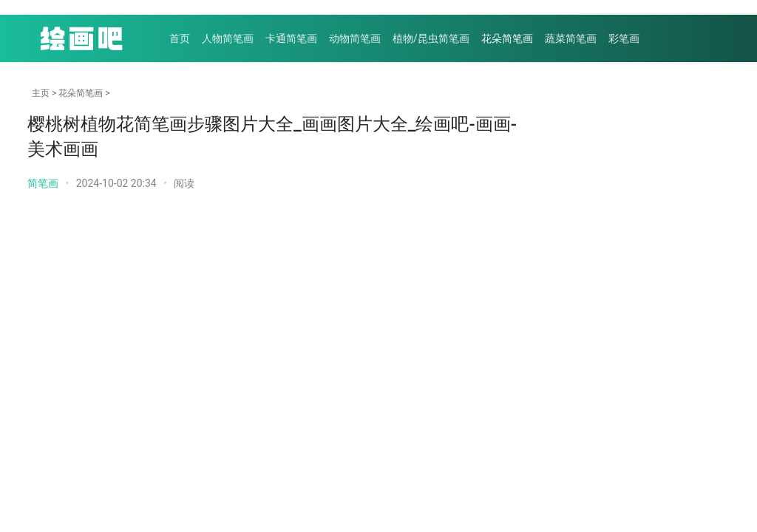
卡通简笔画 (291, 38)
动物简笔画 (355, 38)
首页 (180, 38)
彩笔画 (624, 38)
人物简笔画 (228, 38)
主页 (41, 93)
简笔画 (43, 183)
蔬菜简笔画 (571, 38)
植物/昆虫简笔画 (431, 38)
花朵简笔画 (507, 38)
